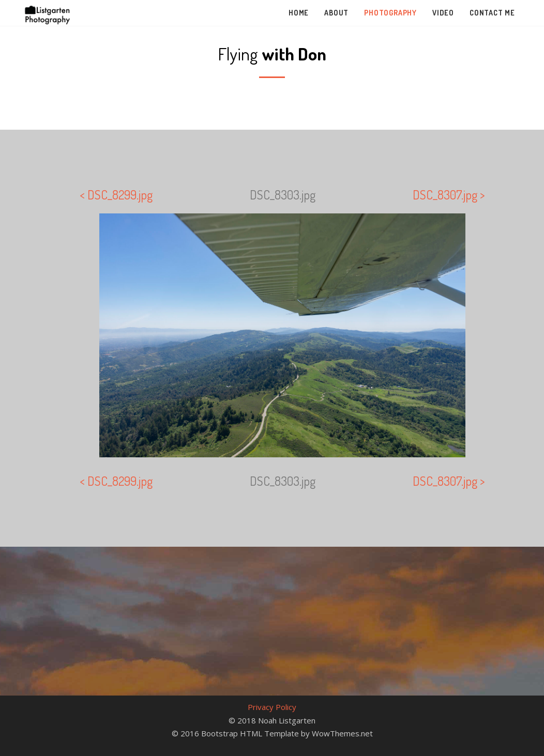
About (336, 13)
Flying (272, 53)
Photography (390, 13)
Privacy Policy (272, 707)
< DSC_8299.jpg (116, 195)
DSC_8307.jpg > (449, 195)
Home (299, 13)
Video (443, 13)
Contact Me (492, 13)
